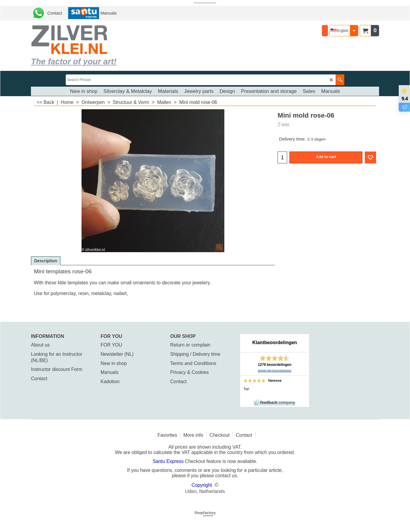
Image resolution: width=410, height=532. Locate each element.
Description (46, 261)
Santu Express (169, 461)
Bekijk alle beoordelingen (275, 371)
